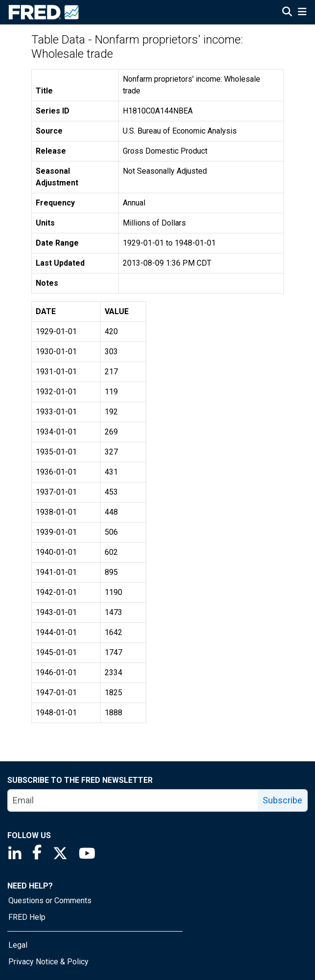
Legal (18, 945)
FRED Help (27, 917)
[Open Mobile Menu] (302, 13)
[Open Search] (287, 13)
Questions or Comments (50, 900)
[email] (133, 800)
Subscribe (282, 800)
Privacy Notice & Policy (48, 962)
